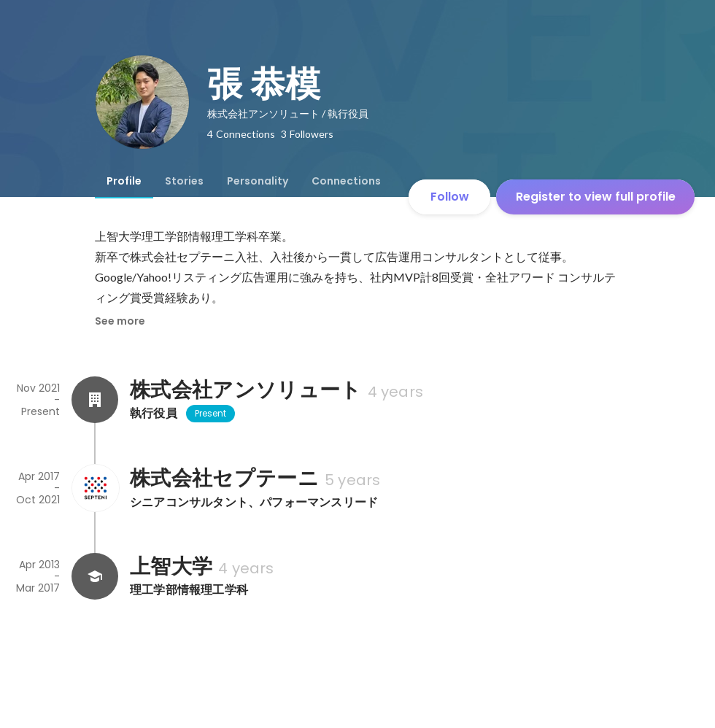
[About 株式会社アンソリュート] (95, 400)
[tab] (124, 181)
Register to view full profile (596, 197)
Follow (450, 197)
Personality (258, 181)
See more (120, 321)
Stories (184, 181)
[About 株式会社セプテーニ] (95, 488)
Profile (124, 181)
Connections (346, 181)
